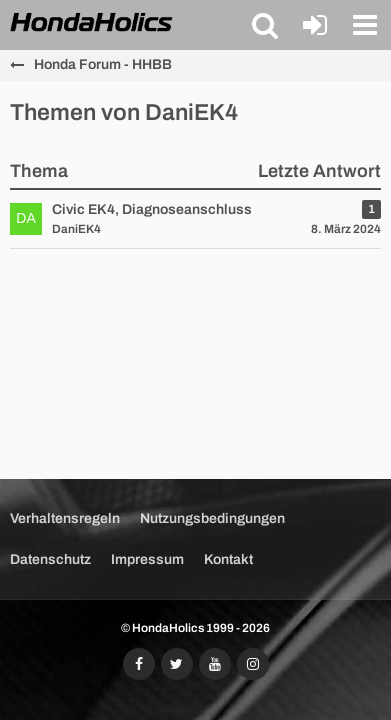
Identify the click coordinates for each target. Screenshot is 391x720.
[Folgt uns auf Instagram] (253, 664)
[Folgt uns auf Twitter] (177, 664)
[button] (265, 25)
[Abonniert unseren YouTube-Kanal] (215, 664)
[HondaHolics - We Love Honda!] (92, 24)
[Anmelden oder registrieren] (315, 25)
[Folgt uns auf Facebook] (139, 664)
